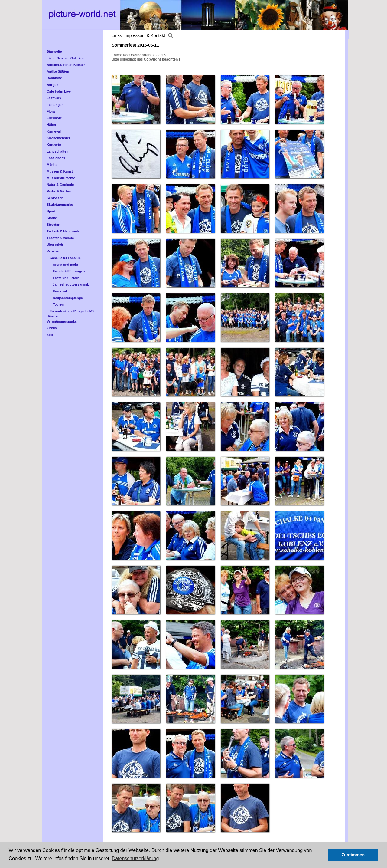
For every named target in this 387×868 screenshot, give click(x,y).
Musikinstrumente (61, 178)
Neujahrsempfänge (68, 298)
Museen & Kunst (60, 171)
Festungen (55, 105)
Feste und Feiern (66, 278)
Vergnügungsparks (62, 321)
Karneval (54, 131)
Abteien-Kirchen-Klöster (66, 65)
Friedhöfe (54, 118)
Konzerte (54, 145)
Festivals (54, 98)
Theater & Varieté (60, 238)
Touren (58, 304)
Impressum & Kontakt (145, 35)
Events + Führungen (69, 271)
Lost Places (56, 158)
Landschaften (58, 151)
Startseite (54, 51)
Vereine (53, 251)
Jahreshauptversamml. (71, 284)
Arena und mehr (66, 265)
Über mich (55, 245)
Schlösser (55, 198)
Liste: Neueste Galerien (65, 58)
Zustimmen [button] (353, 855)
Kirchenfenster (59, 138)
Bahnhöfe (55, 78)
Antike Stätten (58, 71)
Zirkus (52, 328)
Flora (51, 111)
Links (117, 35)
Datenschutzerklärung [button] (135, 858)
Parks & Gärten (59, 191)
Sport (51, 211)
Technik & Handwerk (63, 231)
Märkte (52, 165)
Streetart (54, 225)
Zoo (50, 335)
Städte (52, 218)
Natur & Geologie (60, 185)
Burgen (53, 85)
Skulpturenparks (60, 205)
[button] (322, 855)
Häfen (52, 125)
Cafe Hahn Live (59, 91)
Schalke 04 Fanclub (65, 258)
